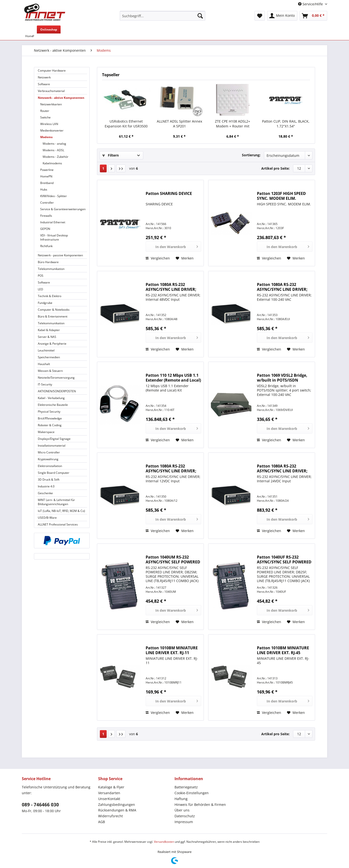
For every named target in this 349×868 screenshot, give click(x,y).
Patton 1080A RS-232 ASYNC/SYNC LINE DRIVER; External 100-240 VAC (282, 287)
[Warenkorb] (313, 16)
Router (45, 111)
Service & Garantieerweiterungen (63, 209)
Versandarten (109, 793)
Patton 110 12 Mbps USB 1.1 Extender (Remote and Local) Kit (173, 378)
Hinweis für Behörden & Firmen (200, 805)
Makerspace (46, 432)
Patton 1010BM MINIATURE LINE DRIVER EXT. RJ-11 (172, 650)
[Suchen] (200, 16)
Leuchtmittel (46, 350)
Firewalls (46, 216)
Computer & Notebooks (54, 310)
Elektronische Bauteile (53, 405)
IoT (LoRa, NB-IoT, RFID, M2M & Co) (61, 511)
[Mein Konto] (282, 16)
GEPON (45, 229)
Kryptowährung (48, 459)
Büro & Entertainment (53, 316)
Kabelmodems (52, 163)
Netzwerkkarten (51, 104)
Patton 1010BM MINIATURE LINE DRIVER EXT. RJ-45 (283, 650)
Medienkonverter (52, 130)
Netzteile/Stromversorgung (56, 378)
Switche (45, 117)
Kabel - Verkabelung (51, 398)
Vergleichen (158, 258)
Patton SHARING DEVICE (169, 194)
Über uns (182, 810)
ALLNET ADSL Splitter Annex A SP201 (179, 124)
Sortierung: (251, 155)
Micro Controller (49, 452)
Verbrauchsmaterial (51, 91)
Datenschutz (185, 816)
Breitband (47, 183)
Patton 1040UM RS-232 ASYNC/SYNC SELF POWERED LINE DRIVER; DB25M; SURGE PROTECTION (173, 559)
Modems (46, 137)
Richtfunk (46, 246)
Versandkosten (164, 842)
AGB (102, 822)
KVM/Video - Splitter (54, 196)
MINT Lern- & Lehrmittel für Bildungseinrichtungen (56, 502)
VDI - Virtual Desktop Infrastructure (54, 237)
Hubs (44, 189)
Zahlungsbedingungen (117, 805)
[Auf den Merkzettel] (185, 258)
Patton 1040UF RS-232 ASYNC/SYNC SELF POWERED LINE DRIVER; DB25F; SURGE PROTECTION (284, 559)
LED (40, 289)
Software (44, 84)
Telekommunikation (51, 269)
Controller (47, 203)
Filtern (111, 155)
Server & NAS (47, 337)
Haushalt (44, 364)
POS (41, 276)
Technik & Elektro (50, 296)
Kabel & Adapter (49, 330)
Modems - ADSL (53, 150)
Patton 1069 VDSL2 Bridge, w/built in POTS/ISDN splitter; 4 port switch (282, 378)
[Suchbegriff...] (163, 16)
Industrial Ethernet (53, 222)
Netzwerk (44, 77)
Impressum (184, 822)
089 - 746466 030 (40, 805)
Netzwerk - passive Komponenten (60, 255)
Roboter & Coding (50, 425)
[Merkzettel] (260, 16)
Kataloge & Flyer (111, 787)
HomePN (46, 176)
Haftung (181, 799)
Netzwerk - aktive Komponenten (61, 98)
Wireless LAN (49, 124)
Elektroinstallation (50, 466)
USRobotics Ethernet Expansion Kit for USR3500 (126, 124)
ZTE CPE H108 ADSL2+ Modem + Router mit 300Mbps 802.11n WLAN (233, 124)
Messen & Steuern (50, 371)
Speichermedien (49, 357)
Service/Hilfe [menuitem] (311, 4)
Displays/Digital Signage (54, 439)
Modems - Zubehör (56, 157)
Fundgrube (45, 303)
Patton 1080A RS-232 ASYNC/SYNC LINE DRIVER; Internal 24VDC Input (282, 468)
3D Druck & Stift (49, 480)
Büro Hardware (48, 262)
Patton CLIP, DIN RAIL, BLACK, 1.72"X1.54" (286, 124)
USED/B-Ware (47, 518)
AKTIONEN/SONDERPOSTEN (57, 391)
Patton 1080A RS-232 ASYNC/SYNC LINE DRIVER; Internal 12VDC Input (171, 468)
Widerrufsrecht (111, 816)
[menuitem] (163, 18)
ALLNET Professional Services (58, 524)
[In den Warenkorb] (173, 247)
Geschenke (45, 493)
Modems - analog (54, 144)
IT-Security (45, 384)
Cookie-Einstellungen (192, 793)
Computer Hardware (52, 71)
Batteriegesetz (186, 787)
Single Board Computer (54, 473)
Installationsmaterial (52, 446)
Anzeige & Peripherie (52, 344)
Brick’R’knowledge (50, 418)
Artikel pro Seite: (275, 168)
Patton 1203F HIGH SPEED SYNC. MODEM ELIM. (281, 196)
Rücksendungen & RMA (117, 810)
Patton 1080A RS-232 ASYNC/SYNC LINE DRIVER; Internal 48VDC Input (171, 287)
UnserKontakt (109, 799)
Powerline (47, 170)
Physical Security (49, 412)
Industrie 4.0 (46, 486)
